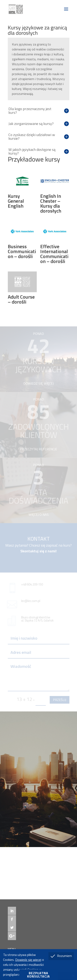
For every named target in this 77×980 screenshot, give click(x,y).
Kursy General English (16, 201)
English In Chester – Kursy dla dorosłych (51, 203)
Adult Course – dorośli (21, 299)
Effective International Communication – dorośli (54, 254)
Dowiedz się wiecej (28, 960)
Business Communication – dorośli (22, 251)
